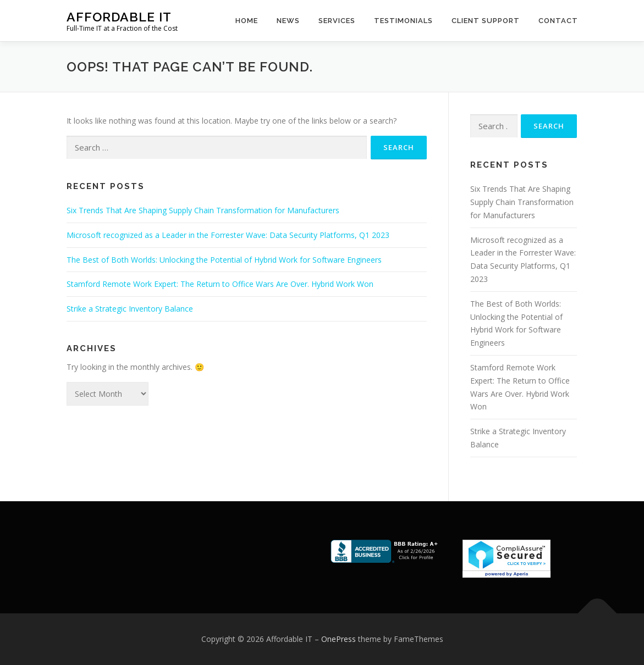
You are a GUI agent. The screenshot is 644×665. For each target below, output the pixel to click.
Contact (558, 21)
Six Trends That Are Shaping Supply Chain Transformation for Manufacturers (203, 210)
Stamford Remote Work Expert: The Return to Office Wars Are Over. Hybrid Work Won (220, 284)
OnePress (338, 639)
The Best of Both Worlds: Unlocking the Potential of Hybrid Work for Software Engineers (224, 260)
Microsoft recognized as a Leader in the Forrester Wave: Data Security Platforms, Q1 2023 (228, 235)
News (288, 21)
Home (247, 21)
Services (337, 21)
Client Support (486, 21)
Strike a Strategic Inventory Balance (130, 309)
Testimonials (403, 21)
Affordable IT (119, 17)
